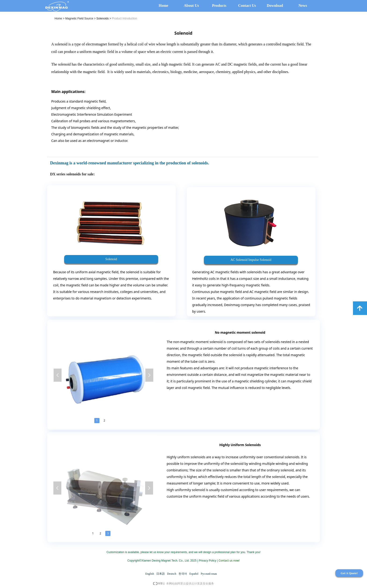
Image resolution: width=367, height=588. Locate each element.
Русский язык (209, 574)
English (150, 574)
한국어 (183, 574)
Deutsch (172, 574)
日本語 (161, 574)
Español (194, 574)
